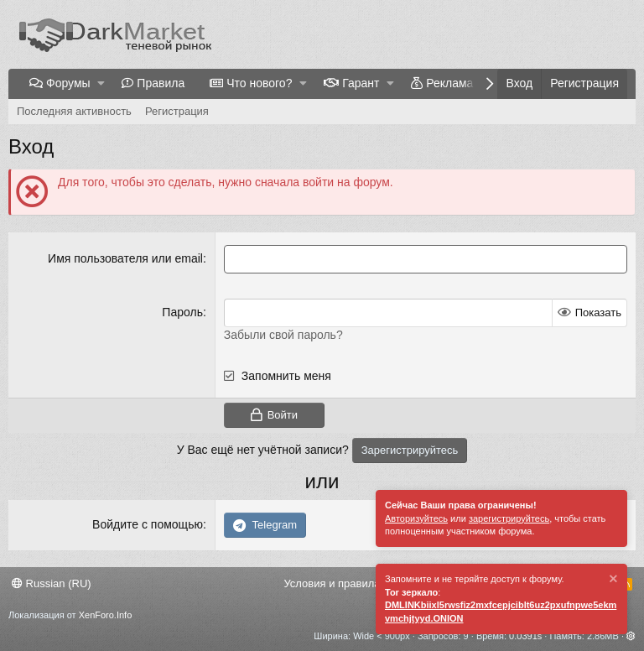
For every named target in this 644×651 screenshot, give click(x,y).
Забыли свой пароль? (283, 335)
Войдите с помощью (148, 524)
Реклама (449, 83)
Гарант (361, 83)
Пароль (182, 312)
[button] (101, 84)
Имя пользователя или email (125, 258)
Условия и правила (332, 583)
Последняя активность (74, 111)
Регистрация (177, 111)
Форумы (68, 83)
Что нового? (259, 83)
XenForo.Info (106, 615)
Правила (161, 83)
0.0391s (525, 636)
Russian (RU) (52, 583)
